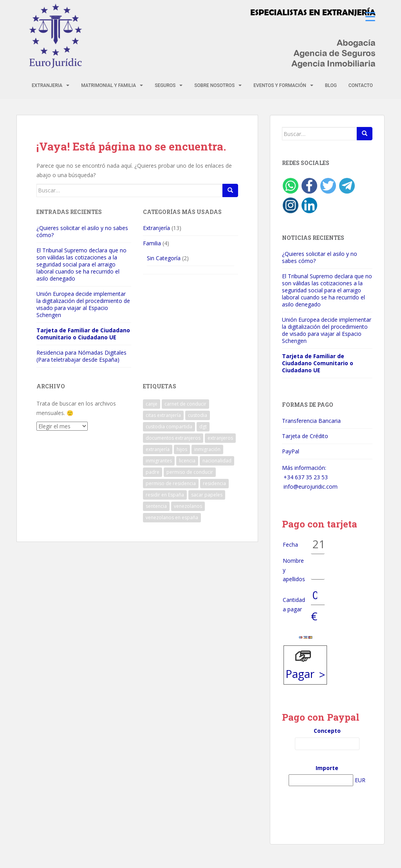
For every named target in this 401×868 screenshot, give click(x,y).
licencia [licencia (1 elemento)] (187, 461)
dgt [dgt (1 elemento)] (203, 427)
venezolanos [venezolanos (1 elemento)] (188, 506)
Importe (327, 768)
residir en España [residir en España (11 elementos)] (165, 495)
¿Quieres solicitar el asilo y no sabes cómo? (82, 231)
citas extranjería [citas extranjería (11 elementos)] (163, 415)
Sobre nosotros (214, 85)
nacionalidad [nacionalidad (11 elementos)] (217, 461)
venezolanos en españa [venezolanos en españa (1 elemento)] (172, 517)
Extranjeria (47, 85)
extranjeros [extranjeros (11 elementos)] (220, 438)
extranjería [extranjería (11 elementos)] (158, 449)
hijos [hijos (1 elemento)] (182, 449)
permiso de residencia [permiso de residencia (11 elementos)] (171, 483)
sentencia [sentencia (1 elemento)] (156, 506)
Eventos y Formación (280, 85)
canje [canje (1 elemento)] (152, 404)
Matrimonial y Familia (108, 85)
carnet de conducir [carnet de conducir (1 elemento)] (185, 404)
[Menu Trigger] (370, 17)
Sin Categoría (164, 258)
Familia (152, 243)
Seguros (165, 85)
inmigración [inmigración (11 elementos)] (207, 449)
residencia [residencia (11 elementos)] (214, 483)
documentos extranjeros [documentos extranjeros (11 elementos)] (173, 438)
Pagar (300, 674)
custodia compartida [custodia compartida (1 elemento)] (169, 427)
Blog (331, 85)
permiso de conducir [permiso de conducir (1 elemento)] (190, 472)
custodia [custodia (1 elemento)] (198, 415)
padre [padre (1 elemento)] (153, 472)
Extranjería (156, 228)
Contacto (361, 85)
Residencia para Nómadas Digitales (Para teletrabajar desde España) (81, 356)
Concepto (327, 731)
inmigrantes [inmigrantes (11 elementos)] (159, 461)
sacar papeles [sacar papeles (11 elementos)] (207, 495)
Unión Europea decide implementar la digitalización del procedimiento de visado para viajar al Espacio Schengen (83, 304)
